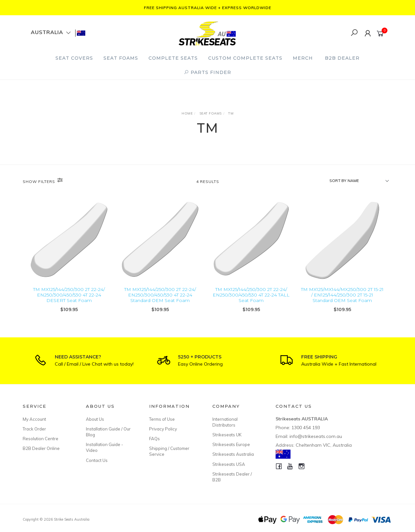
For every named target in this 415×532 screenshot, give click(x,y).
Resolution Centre (41, 439)
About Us (95, 419)
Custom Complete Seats (245, 58)
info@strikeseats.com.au (316, 436)
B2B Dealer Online (41, 448)
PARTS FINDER (207, 72)
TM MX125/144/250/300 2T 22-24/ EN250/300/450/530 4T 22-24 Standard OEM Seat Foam (160, 295)
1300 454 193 (306, 428)
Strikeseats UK (227, 435)
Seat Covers (74, 58)
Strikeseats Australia (233, 454)
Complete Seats (173, 58)
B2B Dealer (342, 58)
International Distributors (225, 422)
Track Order (34, 429)
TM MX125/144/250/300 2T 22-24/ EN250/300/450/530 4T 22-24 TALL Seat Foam (251, 295)
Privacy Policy (163, 429)
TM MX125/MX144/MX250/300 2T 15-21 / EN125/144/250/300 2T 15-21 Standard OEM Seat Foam (342, 295)
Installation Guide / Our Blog (108, 432)
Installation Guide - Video (105, 447)
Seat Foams (121, 58)
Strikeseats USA (229, 464)
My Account (34, 419)
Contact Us (97, 460)
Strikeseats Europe (231, 444)
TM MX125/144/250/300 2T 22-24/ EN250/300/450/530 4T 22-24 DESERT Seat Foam (69, 295)
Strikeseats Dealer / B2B (232, 477)
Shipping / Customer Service (169, 451)
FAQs (154, 439)
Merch (303, 58)
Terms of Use (162, 419)
